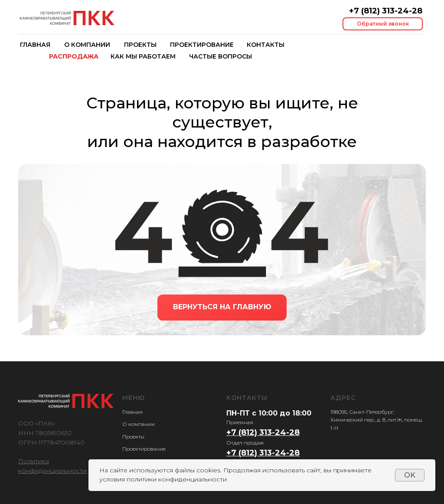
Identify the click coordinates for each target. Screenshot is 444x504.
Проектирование (202, 45)
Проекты (133, 437)
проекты (140, 45)
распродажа (74, 56)
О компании (139, 424)
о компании (87, 45)
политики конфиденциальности (177, 479)
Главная (132, 412)
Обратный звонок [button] (383, 24)
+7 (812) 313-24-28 (386, 11)
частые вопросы (220, 56)
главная (35, 45)
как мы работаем (143, 56)
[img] (67, 18)
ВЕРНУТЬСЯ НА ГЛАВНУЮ (222, 307)
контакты (266, 45)
